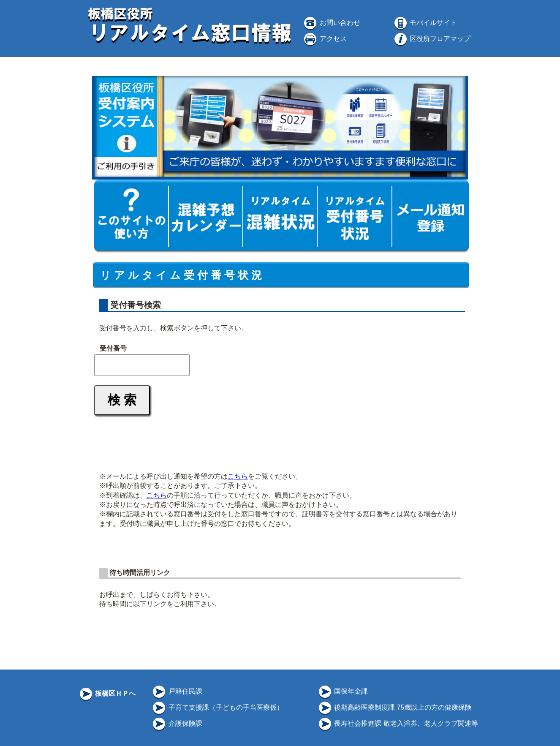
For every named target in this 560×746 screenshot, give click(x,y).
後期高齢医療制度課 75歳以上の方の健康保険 (395, 707)
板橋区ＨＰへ (107, 693)
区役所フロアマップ (432, 39)
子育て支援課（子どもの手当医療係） (217, 707)
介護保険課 (177, 723)
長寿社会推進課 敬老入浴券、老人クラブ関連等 (398, 723)
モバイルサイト (425, 23)
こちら (238, 476)
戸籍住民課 (177, 691)
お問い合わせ (331, 23)
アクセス (324, 39)
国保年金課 (343, 691)
